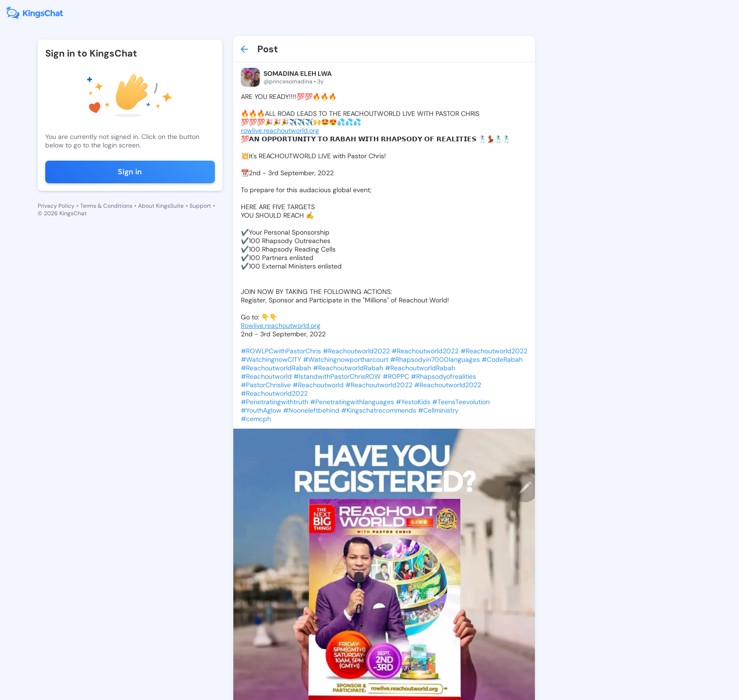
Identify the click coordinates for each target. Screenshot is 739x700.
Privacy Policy (56, 206)
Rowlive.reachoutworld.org (281, 326)
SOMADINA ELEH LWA (298, 73)
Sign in (130, 172)
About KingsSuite (161, 206)
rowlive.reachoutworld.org (280, 130)
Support (200, 206)
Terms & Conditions (106, 206)
